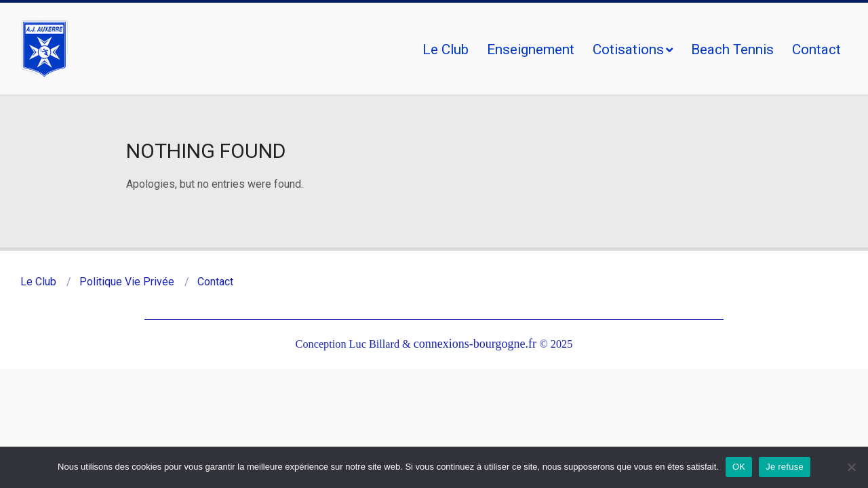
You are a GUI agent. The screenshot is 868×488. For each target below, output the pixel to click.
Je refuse (785, 467)
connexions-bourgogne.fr (477, 344)
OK (739, 467)
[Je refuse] (851, 467)
